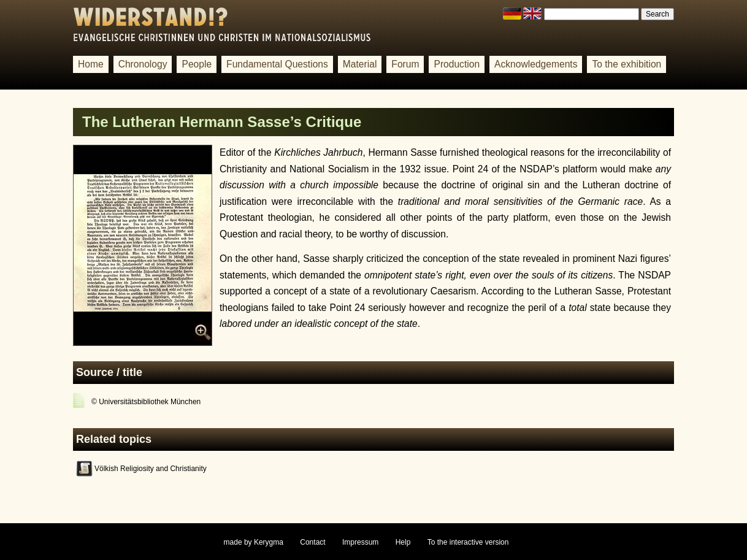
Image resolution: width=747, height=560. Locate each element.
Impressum (360, 542)
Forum (405, 64)
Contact (312, 542)
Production (457, 64)
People (197, 64)
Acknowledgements (536, 64)
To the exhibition (626, 64)
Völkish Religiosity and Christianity (151, 469)
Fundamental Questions (277, 64)
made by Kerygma (254, 542)
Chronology (143, 64)
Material (360, 64)
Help (403, 542)
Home (91, 64)
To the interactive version (468, 542)
